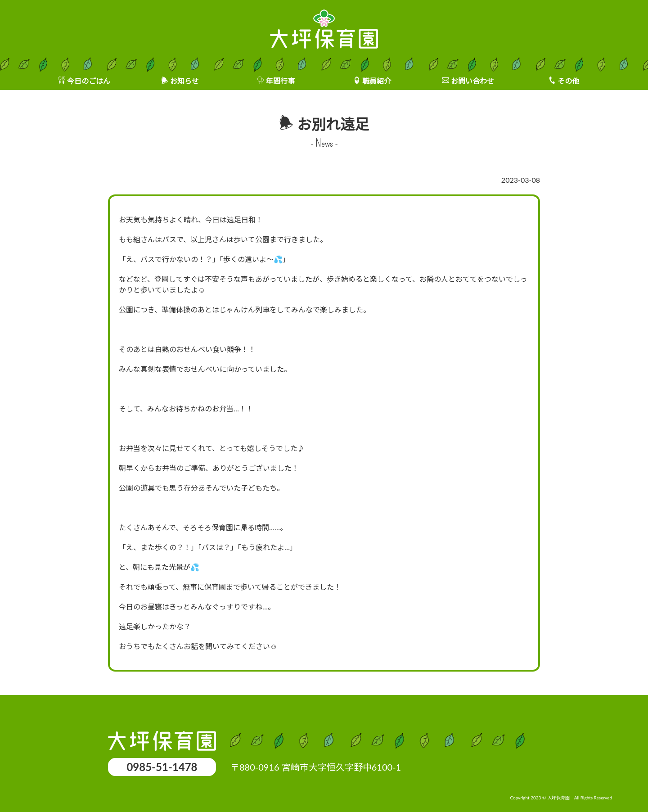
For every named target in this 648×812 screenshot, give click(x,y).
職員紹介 (377, 81)
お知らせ (184, 81)
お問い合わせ (472, 81)
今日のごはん (89, 81)
